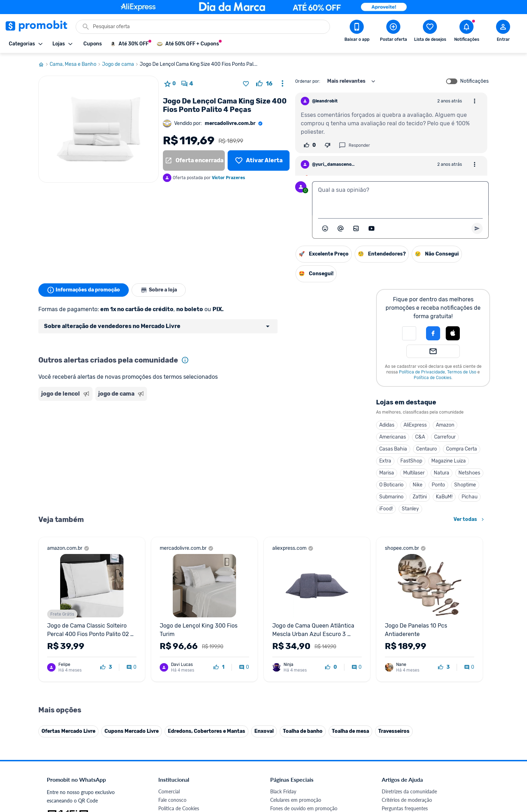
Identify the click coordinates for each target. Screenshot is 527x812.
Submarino (391, 497)
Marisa (387, 473)
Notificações (474, 81)
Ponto (438, 485)
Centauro (427, 449)
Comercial (169, 646)
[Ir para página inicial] (44, 64)
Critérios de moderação (407, 655)
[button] (409, 333)
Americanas (393, 437)
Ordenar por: (308, 81)
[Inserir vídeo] (372, 228)
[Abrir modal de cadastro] (503, 32)
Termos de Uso (462, 372)
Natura (442, 473)
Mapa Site (169, 689)
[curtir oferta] (264, 84)
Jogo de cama (121, 64)
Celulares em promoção (296, 655)
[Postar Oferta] (393, 32)
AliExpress (415, 425)
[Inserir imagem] (356, 228)
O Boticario (391, 485)
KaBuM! (444, 497)
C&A (420, 437)
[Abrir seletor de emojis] (325, 228)
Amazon (445, 425)
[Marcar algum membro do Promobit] (341, 228)
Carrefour (445, 437)
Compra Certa (462, 449)
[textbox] (400, 199)
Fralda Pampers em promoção (303, 689)
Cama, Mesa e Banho (76, 64)
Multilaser (414, 473)
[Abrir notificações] (466, 32)
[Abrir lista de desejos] (430, 32)
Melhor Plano (173, 731)
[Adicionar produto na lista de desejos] (246, 84)
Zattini (420, 497)
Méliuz (165, 739)
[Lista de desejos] (259, 160)
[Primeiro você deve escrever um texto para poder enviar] (477, 228)
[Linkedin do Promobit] (451, 763)
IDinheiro (168, 722)
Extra (385, 461)
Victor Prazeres (228, 178)
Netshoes (469, 473)
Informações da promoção (84, 290)
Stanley (410, 509)
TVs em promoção (290, 697)
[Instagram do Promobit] (431, 763)
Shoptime (465, 485)
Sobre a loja (159, 290)
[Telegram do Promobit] (470, 763)
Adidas (387, 425)
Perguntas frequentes (405, 663)
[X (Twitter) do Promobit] (411, 763)
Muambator (171, 756)
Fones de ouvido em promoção (304, 663)
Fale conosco (172, 655)
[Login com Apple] (453, 333)
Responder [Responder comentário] (354, 145)
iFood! (386, 509)
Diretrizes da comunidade (409, 646)
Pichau (469, 497)
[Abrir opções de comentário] (475, 101)
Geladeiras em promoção (297, 680)
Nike (418, 485)
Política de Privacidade (422, 372)
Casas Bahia (393, 449)
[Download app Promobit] (357, 32)
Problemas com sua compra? (413, 672)
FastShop (411, 461)
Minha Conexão (175, 748)
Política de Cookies (433, 378)
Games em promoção (293, 672)
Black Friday (283, 646)
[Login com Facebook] (433, 333)
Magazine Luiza (449, 461)
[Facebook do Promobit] (392, 763)
